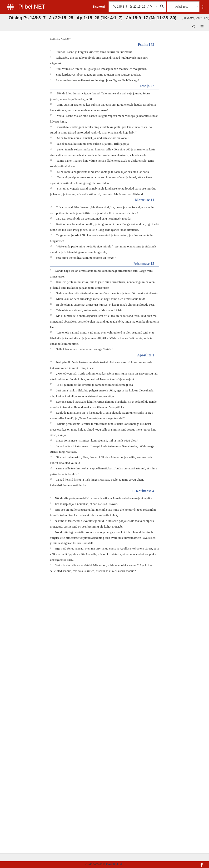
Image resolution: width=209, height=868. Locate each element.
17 (52, 115)
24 (52, 177)
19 (52, 137)
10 (52, 281)
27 (52, 223)
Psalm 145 (146, 44)
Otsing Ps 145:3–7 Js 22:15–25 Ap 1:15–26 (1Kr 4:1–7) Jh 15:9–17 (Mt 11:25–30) (92, 18)
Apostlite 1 (146, 355)
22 (52, 160)
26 (52, 218)
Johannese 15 (144, 264)
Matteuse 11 (145, 200)
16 (52, 104)
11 (52, 293)
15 (52, 93)
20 (52, 143)
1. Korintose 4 (143, 491)
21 (52, 149)
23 (52, 171)
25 (52, 188)
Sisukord (99, 7)
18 (52, 126)
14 (52, 310)
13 (52, 304)
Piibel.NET (32, 7)
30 (52, 257)
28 (52, 235)
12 (52, 298)
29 (52, 246)
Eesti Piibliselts (115, 864)
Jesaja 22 (147, 86)
